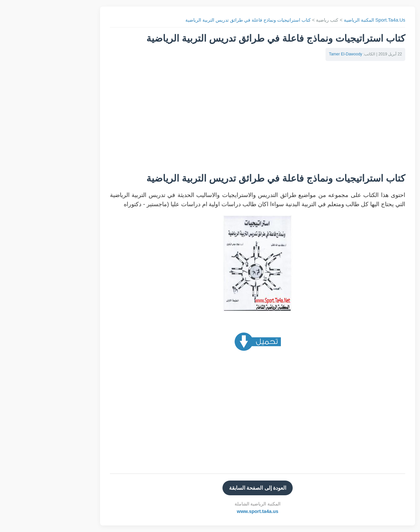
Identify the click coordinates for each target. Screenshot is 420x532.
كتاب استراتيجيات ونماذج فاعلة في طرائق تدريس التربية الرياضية (200, 20)
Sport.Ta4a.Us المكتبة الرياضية (327, 20)
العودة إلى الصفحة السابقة (210, 488)
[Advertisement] (210, 120)
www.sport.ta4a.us (210, 511)
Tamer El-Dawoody (298, 54)
